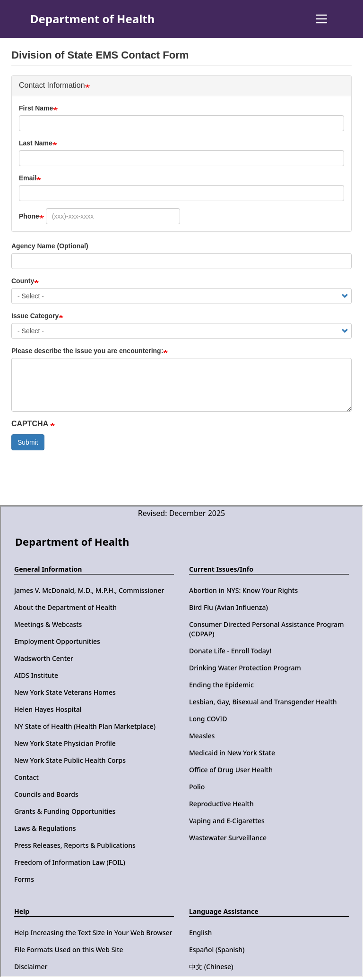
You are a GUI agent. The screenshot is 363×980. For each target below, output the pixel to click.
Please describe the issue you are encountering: (87, 351)
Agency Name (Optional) (50, 246)
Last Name (36, 143)
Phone (29, 216)
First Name (36, 108)
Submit (28, 442)
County (23, 281)
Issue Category (35, 316)
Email (28, 178)
